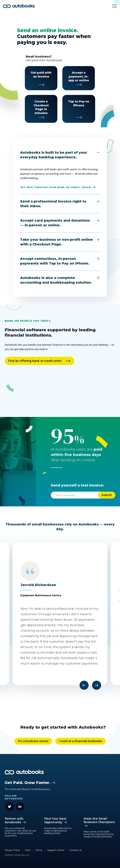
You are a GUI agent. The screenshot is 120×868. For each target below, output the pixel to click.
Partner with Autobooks (14, 820)
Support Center (56, 850)
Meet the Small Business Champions (99, 820)
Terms (39, 850)
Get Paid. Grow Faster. (27, 783)
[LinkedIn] (20, 807)
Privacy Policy (13, 850)
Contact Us (75, 850)
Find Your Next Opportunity (55, 820)
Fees (28, 850)
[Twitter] (10, 807)
